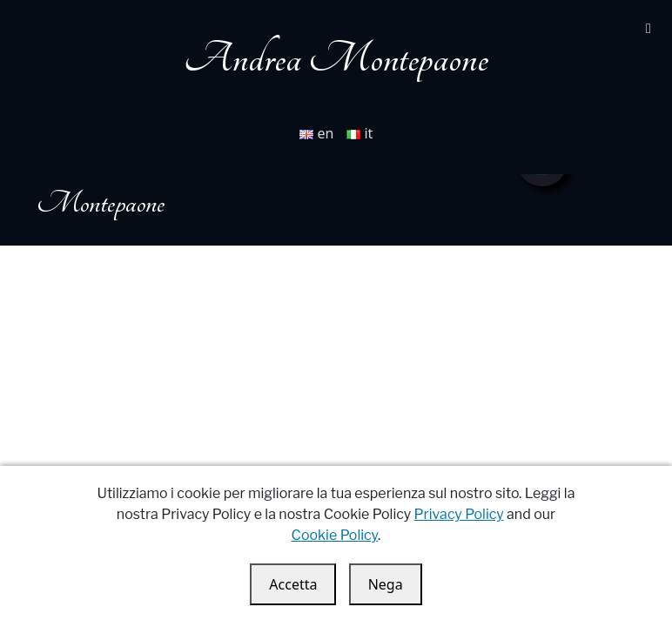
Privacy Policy (459, 514)
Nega (386, 584)
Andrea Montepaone (336, 59)
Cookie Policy (335, 535)
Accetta (293, 584)
